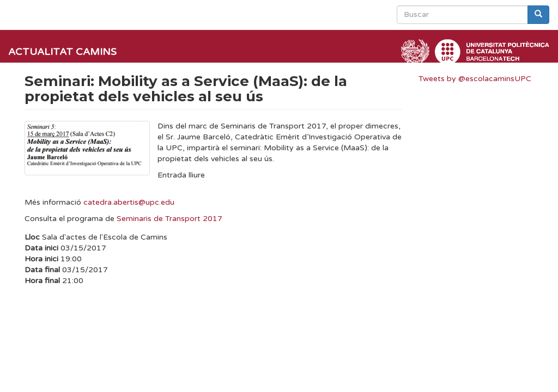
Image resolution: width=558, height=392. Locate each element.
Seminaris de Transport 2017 (169, 219)
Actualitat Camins (62, 52)
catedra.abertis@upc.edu (129, 202)
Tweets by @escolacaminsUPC (475, 79)
